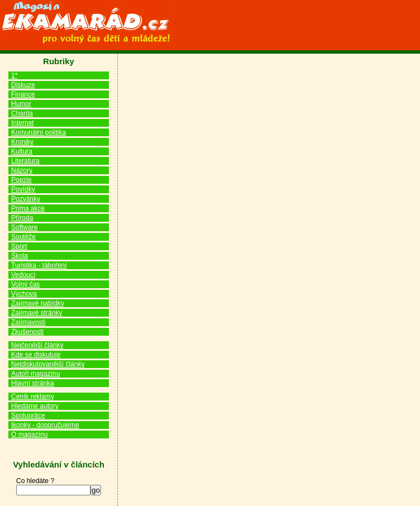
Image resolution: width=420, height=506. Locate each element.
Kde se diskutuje (36, 355)
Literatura (25, 161)
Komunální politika (39, 132)
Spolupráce (28, 416)
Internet (23, 123)
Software (24, 227)
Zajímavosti (28, 322)
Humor (21, 104)
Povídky (23, 189)
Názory (22, 170)
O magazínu (29, 435)
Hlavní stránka (33, 383)
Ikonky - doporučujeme (45, 425)
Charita (22, 113)
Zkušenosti (27, 332)
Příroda (22, 218)
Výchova (24, 294)
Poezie (22, 180)
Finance (23, 94)
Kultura (22, 151)
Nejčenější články (37, 345)
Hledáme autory (35, 406)
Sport (19, 246)
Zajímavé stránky (37, 313)
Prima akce (28, 208)
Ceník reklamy (33, 397)
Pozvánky (26, 199)
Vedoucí (23, 275)
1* (14, 75)
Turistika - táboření (39, 265)
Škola (20, 256)
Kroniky (22, 142)
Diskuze (23, 85)
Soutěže (23, 237)
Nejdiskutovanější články (48, 364)
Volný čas (25, 284)
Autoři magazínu (35, 374)
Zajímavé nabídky (38, 303)
